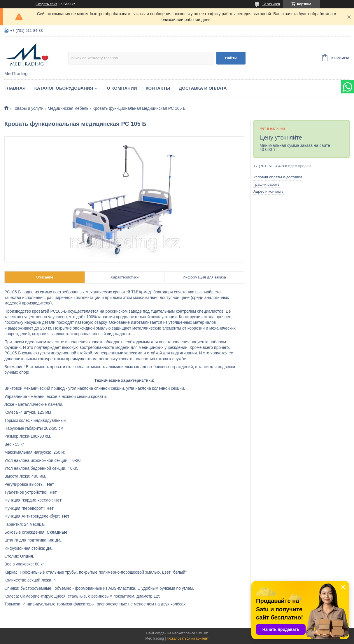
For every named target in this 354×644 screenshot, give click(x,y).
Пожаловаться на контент (188, 638)
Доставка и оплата (203, 88)
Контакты (158, 88)
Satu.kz (202, 633)
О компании (122, 88)
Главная (15, 88)
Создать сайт (46, 4)
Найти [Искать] (231, 58)
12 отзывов (271, 4)
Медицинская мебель (68, 108)
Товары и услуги (28, 108)
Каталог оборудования (64, 88)
